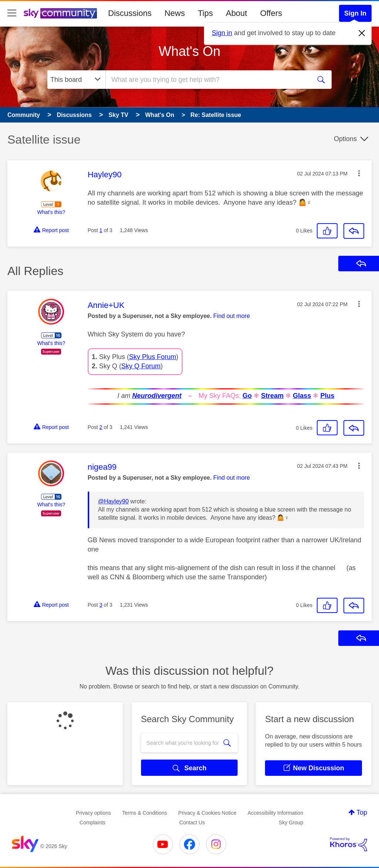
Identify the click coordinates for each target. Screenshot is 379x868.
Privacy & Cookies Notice (207, 813)
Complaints (93, 822)
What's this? (51, 212)
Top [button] (362, 812)
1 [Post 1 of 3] (101, 230)
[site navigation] (12, 13)
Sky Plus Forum (153, 357)
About (237, 13)
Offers (271, 13)
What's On (190, 51)
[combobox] (207, 80)
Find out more (232, 316)
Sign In (355, 13)
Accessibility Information (275, 813)
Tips (205, 13)
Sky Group (291, 822)
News (175, 13)
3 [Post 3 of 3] (101, 605)
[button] (359, 173)
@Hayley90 (113, 501)
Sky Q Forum (141, 366)
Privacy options (93, 813)
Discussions (130, 13)
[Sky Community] (60, 13)
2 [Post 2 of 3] (101, 427)
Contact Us (192, 822)
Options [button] (345, 139)
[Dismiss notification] (362, 33)
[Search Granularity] (76, 80)
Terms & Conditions (145, 813)
